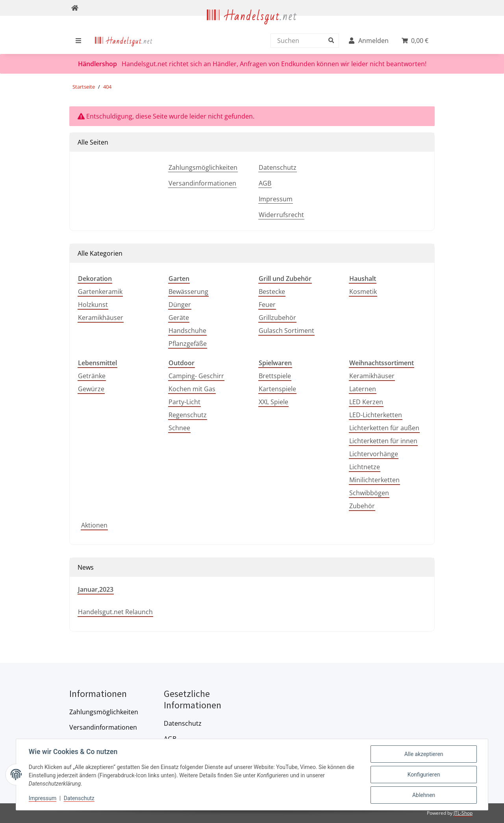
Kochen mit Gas (192, 389)
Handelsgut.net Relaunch (115, 612)
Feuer (267, 305)
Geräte (179, 318)
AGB (265, 183)
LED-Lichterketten (376, 415)
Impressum (276, 199)
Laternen (363, 389)
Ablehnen (424, 795)
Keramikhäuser (101, 318)
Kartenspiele (277, 389)
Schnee (179, 428)
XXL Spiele (273, 402)
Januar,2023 (96, 589)
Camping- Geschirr (196, 376)
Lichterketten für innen (383, 441)
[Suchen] (303, 41)
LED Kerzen (366, 402)
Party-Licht (184, 402)
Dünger (180, 305)
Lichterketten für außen (384, 428)
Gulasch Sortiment (286, 331)
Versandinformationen (202, 183)
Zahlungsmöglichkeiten (203, 167)
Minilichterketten (374, 480)
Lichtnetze (365, 467)
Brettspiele (275, 376)
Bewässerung (188, 292)
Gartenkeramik (100, 292)
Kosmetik (363, 292)
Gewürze (91, 389)
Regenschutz (188, 415)
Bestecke (272, 292)
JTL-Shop (463, 813)
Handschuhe (187, 331)
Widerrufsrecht (281, 215)
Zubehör (362, 506)
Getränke (92, 376)
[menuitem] (124, 41)
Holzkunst (93, 305)
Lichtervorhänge (374, 454)
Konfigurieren (424, 775)
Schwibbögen (369, 493)
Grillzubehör (277, 318)
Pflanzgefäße (188, 344)
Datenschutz (278, 167)
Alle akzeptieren (424, 754)
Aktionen (94, 525)
